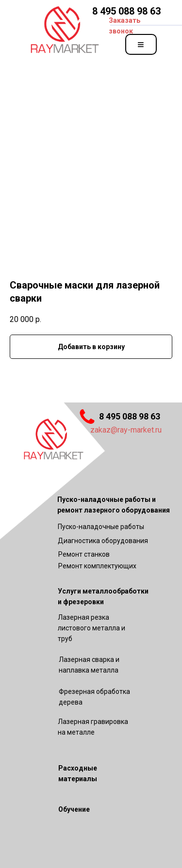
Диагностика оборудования (103, 541)
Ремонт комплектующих (97, 566)
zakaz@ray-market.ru (126, 430)
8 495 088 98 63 (126, 11)
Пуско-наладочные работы (101, 527)
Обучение (74, 809)
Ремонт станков (84, 554)
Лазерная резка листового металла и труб (91, 628)
